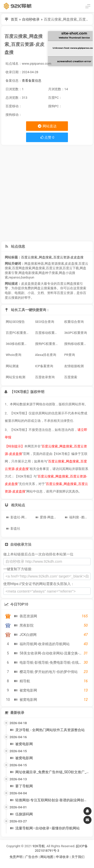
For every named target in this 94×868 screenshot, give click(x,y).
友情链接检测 (74, 366)
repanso (15, 277)
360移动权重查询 (18, 344)
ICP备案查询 (44, 366)
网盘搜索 (39, 268)
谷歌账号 (37, 863)
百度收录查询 (45, 377)
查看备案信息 (32, 81)
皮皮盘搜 (71, 264)
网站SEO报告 (15, 322)
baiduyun (28, 277)
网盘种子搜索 (48, 273)
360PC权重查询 (76, 333)
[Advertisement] (47, 193)
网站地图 (47, 857)
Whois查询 (14, 355)
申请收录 (62, 857)
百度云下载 (71, 268)
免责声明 (16, 857)
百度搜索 (71, 377)
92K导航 (39, 846)
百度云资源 (54, 268)
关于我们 (78, 857)
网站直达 (47, 126)
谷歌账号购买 (54, 863)
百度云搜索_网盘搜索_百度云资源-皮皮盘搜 (52, 257)
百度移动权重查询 (48, 333)
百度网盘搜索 (22, 268)
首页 (14, 19)
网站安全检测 (16, 377)
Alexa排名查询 (46, 355)
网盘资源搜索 (54, 264)
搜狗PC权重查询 (47, 344)
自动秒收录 (31, 19)
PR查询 (69, 355)
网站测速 (12, 366)
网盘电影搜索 (28, 273)
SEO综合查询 (45, 322)
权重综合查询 (74, 322)
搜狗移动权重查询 (77, 344)
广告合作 (32, 857)
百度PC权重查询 (18, 333)
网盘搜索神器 (34, 264)
